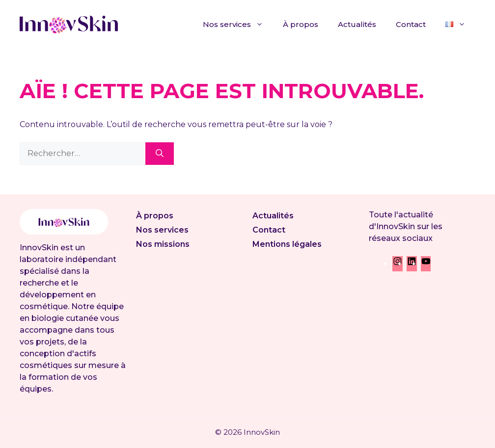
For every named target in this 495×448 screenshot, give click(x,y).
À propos (301, 24)
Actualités (357, 24)
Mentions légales (287, 244)
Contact (411, 24)
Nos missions (163, 244)
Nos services (238, 25)
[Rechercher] (160, 154)
